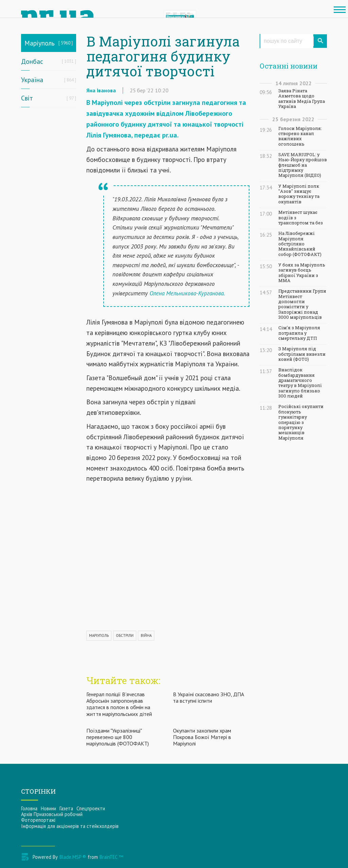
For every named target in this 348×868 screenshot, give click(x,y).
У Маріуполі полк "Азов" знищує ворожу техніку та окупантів (299, 194)
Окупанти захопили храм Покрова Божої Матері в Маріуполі (202, 737)
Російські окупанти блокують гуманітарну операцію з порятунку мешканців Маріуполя (301, 422)
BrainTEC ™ (111, 857)
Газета (66, 808)
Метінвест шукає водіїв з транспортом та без (301, 218)
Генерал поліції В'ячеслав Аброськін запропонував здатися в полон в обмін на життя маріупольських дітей (119, 704)
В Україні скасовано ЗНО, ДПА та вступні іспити (208, 697)
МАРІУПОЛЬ (99, 635)
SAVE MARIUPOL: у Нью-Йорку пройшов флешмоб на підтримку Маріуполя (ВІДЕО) (303, 165)
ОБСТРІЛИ (125, 635)
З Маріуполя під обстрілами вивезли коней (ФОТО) (302, 354)
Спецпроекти (91, 808)
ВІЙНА (146, 635)
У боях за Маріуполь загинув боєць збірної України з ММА (302, 273)
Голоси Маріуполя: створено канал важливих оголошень (300, 136)
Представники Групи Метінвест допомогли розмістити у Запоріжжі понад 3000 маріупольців (302, 304)
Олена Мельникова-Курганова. (187, 293)
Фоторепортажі (38, 820)
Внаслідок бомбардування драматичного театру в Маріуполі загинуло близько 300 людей (300, 383)
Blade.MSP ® (73, 857)
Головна (29, 808)
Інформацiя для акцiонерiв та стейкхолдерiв (70, 826)
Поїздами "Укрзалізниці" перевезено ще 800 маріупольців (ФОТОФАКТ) (118, 737)
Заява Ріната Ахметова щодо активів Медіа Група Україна (302, 99)
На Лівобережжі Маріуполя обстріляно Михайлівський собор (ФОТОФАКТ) (300, 244)
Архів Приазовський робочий (52, 814)
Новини (48, 808)
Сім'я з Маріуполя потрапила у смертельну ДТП (299, 333)
